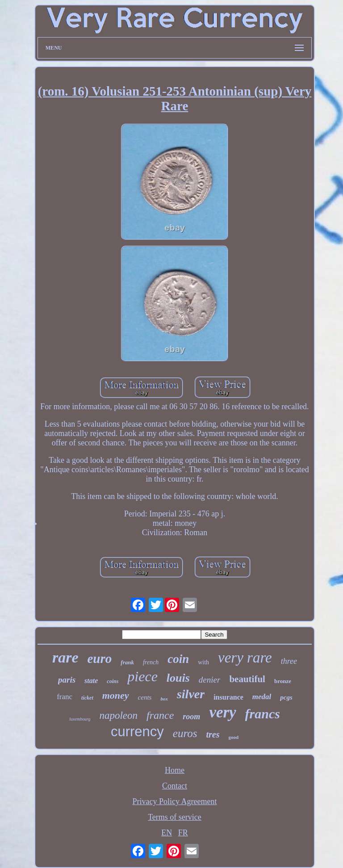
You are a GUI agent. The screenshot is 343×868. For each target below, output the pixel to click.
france (160, 715)
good (233, 737)
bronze (283, 681)
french (151, 662)
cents (145, 697)
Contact (175, 786)
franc (65, 697)
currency (137, 732)
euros (185, 733)
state (91, 681)
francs (263, 714)
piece (142, 676)
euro (100, 658)
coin (178, 659)
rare (65, 657)
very (222, 712)
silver (191, 694)
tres (213, 734)
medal (262, 697)
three (289, 661)
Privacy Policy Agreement (175, 801)
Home (175, 770)
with (203, 662)
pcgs (286, 697)
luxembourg (80, 719)
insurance (228, 697)
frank (127, 662)
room (191, 717)
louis (178, 678)
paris (67, 680)
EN (167, 833)
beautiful (247, 679)
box (164, 699)
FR (183, 833)
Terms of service (175, 817)
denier (210, 680)
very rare (245, 658)
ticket (87, 698)
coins (113, 681)
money (116, 695)
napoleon (118, 715)
